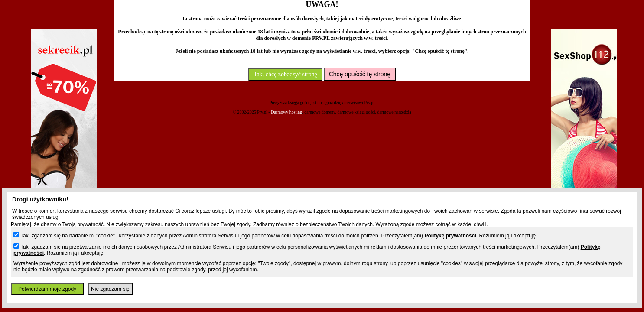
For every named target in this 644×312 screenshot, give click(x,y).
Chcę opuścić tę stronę (360, 74)
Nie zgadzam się (110, 289)
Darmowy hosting (286, 112)
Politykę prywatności (450, 236)
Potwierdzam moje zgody (47, 289)
